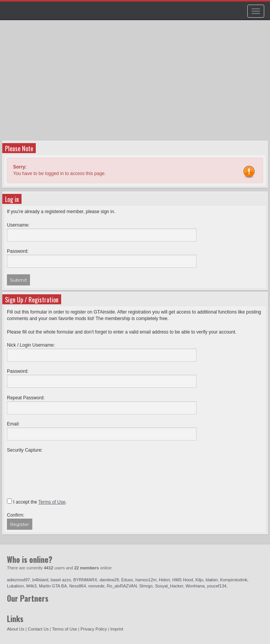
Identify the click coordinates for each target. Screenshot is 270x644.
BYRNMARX (85, 580)
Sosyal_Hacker (169, 586)
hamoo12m (146, 580)
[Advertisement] (136, 83)
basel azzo (61, 580)
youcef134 (217, 586)
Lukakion (15, 586)
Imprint (117, 629)
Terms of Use (64, 629)
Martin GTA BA (53, 586)
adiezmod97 (18, 580)
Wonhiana (195, 586)
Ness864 (77, 586)
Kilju (199, 580)
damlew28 (109, 580)
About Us (16, 629)
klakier (212, 580)
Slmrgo (146, 586)
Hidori (164, 580)
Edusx (127, 580)
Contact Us (38, 629)
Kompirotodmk (234, 580)
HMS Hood (183, 580)
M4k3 (31, 586)
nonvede (96, 586)
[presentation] (65, 469)
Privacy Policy (93, 629)
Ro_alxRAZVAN (122, 586)
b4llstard (40, 580)
